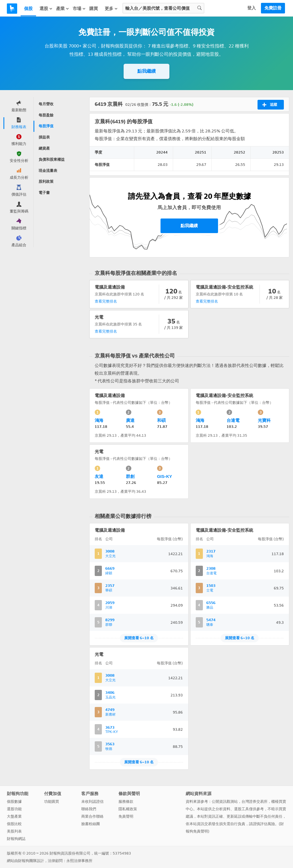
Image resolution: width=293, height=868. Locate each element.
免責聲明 (126, 816)
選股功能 (14, 809)
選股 (46, 8)
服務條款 (126, 802)
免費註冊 (273, 8)
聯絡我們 (89, 809)
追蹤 (270, 105)
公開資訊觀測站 (225, 802)
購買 (94, 9)
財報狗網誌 (16, 839)
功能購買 (52, 802)
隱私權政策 (128, 809)
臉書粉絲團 (91, 824)
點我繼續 (146, 71)
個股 (28, 9)
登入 (252, 8)
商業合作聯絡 (92, 816)
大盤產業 (14, 816)
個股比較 (14, 824)
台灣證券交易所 (255, 802)
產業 (63, 8)
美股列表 (14, 831)
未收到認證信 (92, 802)
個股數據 (14, 802)
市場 (79, 8)
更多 (111, 8)
